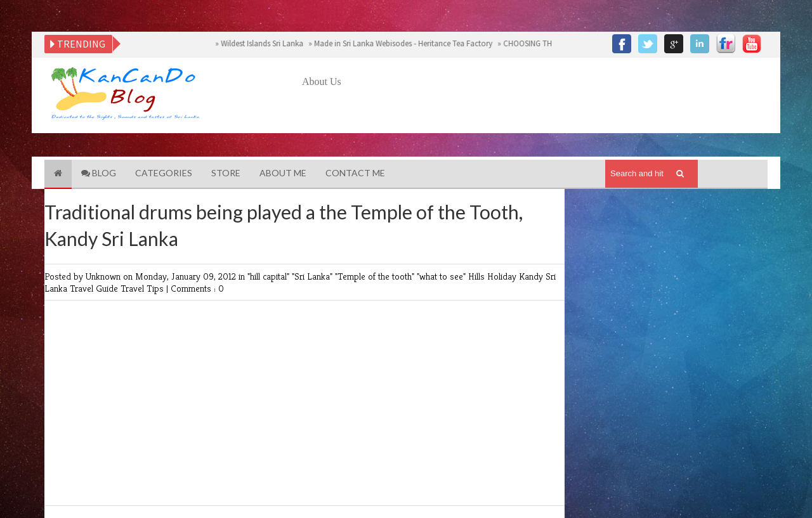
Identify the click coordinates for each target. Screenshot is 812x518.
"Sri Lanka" (313, 276)
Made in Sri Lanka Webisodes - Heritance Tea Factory (409, 43)
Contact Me (355, 173)
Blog (99, 173)
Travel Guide (95, 288)
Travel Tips (143, 288)
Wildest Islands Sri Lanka (267, 43)
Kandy (532, 276)
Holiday (503, 276)
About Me (283, 173)
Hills (478, 276)
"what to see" (442, 276)
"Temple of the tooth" (376, 276)
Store (226, 173)
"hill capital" (270, 276)
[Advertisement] (533, 125)
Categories (164, 173)
